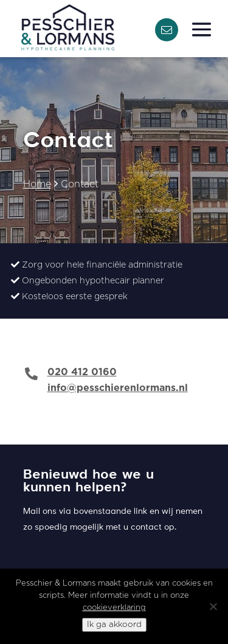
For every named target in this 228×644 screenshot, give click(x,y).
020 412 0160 (82, 372)
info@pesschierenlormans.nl (118, 388)
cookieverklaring (114, 608)
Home (37, 184)
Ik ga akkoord (114, 625)
